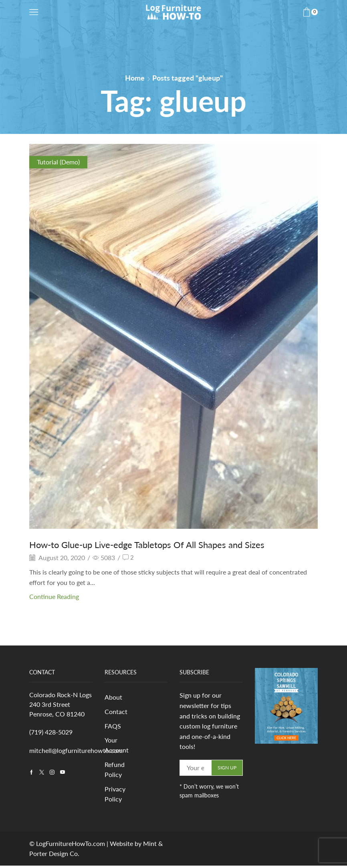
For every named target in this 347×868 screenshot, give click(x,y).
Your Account (117, 746)
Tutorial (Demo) (58, 162)
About (113, 697)
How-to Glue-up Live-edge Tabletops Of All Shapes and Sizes (157, 544)
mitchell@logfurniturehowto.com (76, 750)
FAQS (113, 727)
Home (135, 78)
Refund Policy (115, 771)
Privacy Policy (115, 796)
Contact (116, 712)
